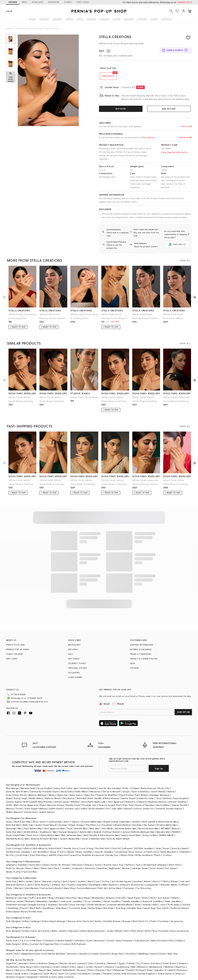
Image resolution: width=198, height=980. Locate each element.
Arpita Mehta (163, 799)
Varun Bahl (87, 796)
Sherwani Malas (169, 878)
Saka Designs (13, 938)
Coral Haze (22, 849)
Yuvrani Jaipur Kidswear (119, 934)
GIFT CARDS (74, 659)
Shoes (138, 898)
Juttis (163, 898)
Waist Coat (93, 875)
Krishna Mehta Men (167, 819)
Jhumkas (52, 898)
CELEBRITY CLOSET (77, 663)
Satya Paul (59, 782)
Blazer (119, 925)
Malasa (43, 802)
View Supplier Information (175, 152)
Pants (73, 875)
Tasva (9, 815)
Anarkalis (23, 859)
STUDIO (68, 2)
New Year (173, 947)
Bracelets (42, 892)
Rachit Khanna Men (149, 822)
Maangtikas (98, 892)
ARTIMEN (165, 822)
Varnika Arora (71, 842)
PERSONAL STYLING (78, 668)
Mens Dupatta (110, 878)
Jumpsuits (77, 862)
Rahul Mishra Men (50, 829)
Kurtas (57, 875)
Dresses (89, 859)
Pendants (30, 895)
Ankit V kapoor (72, 815)
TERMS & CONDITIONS (141, 654)
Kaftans (130, 859)
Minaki (71, 846)
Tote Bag (120, 902)
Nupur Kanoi (76, 789)
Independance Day (30, 947)
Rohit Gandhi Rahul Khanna (38, 796)
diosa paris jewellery (22, 393)
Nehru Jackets (59, 925)
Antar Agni (73, 782)
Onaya (126, 785)
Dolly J (126, 782)
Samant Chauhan (177, 796)
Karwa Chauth (158, 947)
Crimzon (167, 849)
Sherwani (47, 875)
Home (9, 28)
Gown (98, 859)
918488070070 (185, 2)
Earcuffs (121, 892)
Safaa (84, 802)
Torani (19, 802)
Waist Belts (35, 902)
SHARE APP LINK (183, 712)
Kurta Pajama (42, 878)
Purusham (107, 819)
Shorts (155, 875)
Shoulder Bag (134, 902)
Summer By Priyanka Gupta (44, 785)
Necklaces (11, 892)
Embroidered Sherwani (92, 925)
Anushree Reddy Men (126, 822)
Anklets (175, 892)
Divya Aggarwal (29, 799)
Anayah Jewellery (104, 846)
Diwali (9, 947)
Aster (159, 842)
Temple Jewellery (131, 895)
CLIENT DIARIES (75, 677)
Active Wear (115, 882)
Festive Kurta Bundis (51, 882)
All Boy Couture (30, 938)
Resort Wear (33, 862)
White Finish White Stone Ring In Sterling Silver (21, 399)
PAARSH (176, 826)
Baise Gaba (67, 785)
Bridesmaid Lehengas (155, 859)
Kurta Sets (35, 859)
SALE (70, 654)
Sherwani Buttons (15, 878)
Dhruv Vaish (39, 815)
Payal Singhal (180, 792)
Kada (130, 898)
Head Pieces (134, 892)
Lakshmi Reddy (64, 934)
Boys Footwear (161, 925)
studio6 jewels (80, 393)
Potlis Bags (174, 898)
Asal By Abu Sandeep (110, 782)
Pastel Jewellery (112, 895)
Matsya (10, 802)
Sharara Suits (74, 915)
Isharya (27, 842)
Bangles (60, 892)
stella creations (19, 310)
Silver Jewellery (173, 895)
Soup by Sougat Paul (110, 799)
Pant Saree (170, 862)
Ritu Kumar (69, 792)
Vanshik (136, 815)
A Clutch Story (152, 846)
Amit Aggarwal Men (55, 822)
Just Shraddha (40, 846)
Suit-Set (185, 875)
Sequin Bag (149, 902)
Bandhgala (95, 878)
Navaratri (72, 947)
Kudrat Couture (121, 826)
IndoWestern (32, 882)
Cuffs (32, 892)
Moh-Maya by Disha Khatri (47, 842)
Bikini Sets (47, 862)
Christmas (131, 947)
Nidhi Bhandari (169, 846)
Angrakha (82, 878)
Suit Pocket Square (121, 875)
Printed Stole (35, 905)
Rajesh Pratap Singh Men (117, 815)
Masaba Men (163, 826)
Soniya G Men (150, 829)
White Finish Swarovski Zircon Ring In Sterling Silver (176, 399)
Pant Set (103, 882)
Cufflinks (184, 878)
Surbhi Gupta (56, 802)
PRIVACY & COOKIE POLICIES (144, 659)
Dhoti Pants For (141, 915)
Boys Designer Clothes (18, 925)
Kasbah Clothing (102, 826)
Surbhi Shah (12, 799)
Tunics (139, 859)
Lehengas (11, 859)
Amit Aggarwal (116, 796)
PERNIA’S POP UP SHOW (18, 649)
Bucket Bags (95, 902)
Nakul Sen (63, 789)
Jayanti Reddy (158, 785)
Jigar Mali (117, 802)
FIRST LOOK (83, 2)
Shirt (126, 925)
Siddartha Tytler (146, 792)
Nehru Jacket (25, 875)
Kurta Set (88, 915)
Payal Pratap (126, 789)
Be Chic (10, 849)
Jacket (110, 925)
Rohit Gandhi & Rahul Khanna (103, 792)
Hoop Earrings (77, 898)
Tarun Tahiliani (164, 792)
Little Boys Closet (83, 934)
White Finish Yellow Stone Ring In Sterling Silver (114, 482)
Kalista (171, 785)
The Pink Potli (102, 842)
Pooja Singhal (45, 782)
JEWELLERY (37, 2)
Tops (121, 859)
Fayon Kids (12, 934)
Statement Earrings (16, 898)
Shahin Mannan (14, 806)
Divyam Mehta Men (92, 815)
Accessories (137, 878)
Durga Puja (117, 947)
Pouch (24, 902)
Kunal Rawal (50, 819)
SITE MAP (134, 668)
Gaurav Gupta (14, 796)
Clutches (186, 898)
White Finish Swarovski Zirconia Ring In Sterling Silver (146, 482)
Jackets (66, 862)
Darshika (137, 819)
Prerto (157, 849)
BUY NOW (121, 109)
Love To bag (87, 842)
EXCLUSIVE (73, 649)
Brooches (146, 882)
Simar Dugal (31, 802)
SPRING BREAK (166, 829)
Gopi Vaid (128, 799)
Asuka (38, 819)
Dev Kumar (149, 819)
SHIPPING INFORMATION (141, 645)
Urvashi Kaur (31, 806)
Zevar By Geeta (180, 842)
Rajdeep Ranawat (160, 789)
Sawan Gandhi (180, 799)
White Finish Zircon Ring (84, 397)
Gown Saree (156, 862)
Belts (155, 898)
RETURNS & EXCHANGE (141, 649)
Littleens (180, 934)
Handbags (13, 902)
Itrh (108, 802)
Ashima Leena (61, 796)
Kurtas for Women (61, 859)
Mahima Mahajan (38, 789)
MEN (24, 2)
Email (105, 704)
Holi (17, 947)
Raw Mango (12, 782)
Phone (120, 704)
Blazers (175, 875)
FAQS (133, 663)
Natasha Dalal (28, 782)
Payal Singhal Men (16, 829)
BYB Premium (79, 938)
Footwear (129, 882)
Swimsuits (90, 862)
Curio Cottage (14, 842)
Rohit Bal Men (13, 819)
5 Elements (184, 846)
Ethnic (9, 882)
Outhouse (127, 842)
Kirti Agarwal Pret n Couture (55, 938)
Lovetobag (121, 846)
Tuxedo (71, 878)
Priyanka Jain (89, 799)
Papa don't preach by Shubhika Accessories (81, 849)
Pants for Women (15, 862)
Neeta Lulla (100, 796)
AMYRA (52, 849)
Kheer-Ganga (76, 819)
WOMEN (13, 2)
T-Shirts (165, 875)
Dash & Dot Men (22, 815)
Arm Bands (164, 892)
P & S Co (24, 934)
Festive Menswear (87, 882)
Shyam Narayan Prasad (52, 799)
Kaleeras (110, 892)
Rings (51, 892)
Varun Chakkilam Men (94, 832)
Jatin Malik (107, 822)
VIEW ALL (185, 260)
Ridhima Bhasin (53, 792)
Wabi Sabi (28, 819)
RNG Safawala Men (71, 829)
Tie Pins (105, 875)
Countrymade (54, 815)
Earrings (23, 892)
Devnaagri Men (14, 822)
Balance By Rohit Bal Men (44, 832)
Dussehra (84, 947)
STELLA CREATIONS (115, 37)
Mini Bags (108, 902)
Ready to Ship (13, 865)
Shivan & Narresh (111, 785)
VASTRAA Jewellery (144, 842)
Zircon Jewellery (93, 895)
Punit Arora (33, 829)
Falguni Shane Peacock (144, 782)
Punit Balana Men (33, 822)
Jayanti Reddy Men (70, 832)
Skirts (57, 862)
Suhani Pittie (127, 849)
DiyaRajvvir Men (48, 826)
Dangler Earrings (37, 898)
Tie (138, 882)
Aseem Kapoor (47, 806)
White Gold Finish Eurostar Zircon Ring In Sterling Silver (114, 316)
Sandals (147, 898)
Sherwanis (77, 859)
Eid (44, 947)
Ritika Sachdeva (144, 849)
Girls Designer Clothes (18, 915)
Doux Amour (135, 846)
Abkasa (175, 822)
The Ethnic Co (93, 819)
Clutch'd (115, 842)
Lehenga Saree (140, 862)
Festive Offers (30, 865)
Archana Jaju (72, 802)
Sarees (45, 859)
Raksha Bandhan (56, 947)
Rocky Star (164, 782)
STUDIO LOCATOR (14, 654)
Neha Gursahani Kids (162, 934)
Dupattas (102, 862)
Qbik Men (94, 822)
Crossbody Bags (78, 902)
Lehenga (36, 915)
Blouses (126, 862)
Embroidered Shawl (16, 905)
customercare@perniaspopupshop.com (25, 700)
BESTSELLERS (74, 645)
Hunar (166, 842)
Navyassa (99, 934)
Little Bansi (36, 934)
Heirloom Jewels (15, 895)
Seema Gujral (128, 792)
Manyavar (95, 785)
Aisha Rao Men (14, 826)
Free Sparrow (142, 934)
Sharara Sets (110, 859)
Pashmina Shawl (179, 902)
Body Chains (149, 892)
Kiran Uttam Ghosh (16, 789)
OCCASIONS (74, 673)
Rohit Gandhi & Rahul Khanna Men (101, 829)
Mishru (52, 789)
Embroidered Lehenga (54, 915)
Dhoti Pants (175, 859)
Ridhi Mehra (82, 785)
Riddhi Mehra (36, 792)
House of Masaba (145, 799)
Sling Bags (61, 902)
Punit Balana (142, 789)
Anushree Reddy (88, 782)
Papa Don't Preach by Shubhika (101, 789)
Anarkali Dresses (112, 915)
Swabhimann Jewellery (18, 846)
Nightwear (115, 862)
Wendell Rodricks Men (17, 832)
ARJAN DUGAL (31, 826)
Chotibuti (49, 934)
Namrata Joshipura (136, 796)
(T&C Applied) (148, 137)
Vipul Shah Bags (38, 849)
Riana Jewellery (85, 846)
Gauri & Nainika (140, 785)
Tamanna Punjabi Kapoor (169, 802)
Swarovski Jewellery (71, 895)
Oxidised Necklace (117, 898)
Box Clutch (163, 902)
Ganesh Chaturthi (100, 947)
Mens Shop (70, 882)
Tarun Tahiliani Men (77, 822)
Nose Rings (84, 892)
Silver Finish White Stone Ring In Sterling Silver (175, 482)
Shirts (37, 875)
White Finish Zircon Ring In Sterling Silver (22, 316)
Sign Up (159, 762)
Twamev (63, 819)
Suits (65, 875)
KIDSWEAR (54, 2)
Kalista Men (86, 826)
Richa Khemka (96, 802)
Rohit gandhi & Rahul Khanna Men (160, 815)
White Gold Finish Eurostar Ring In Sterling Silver (53, 316)
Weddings (143, 947)
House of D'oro (58, 846)
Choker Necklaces (96, 898)
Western (19, 882)
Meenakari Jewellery (48, 895)
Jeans (30, 878)
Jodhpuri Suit (58, 878)
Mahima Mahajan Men (143, 826)
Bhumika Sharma (157, 796)
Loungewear (152, 878)
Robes (147, 875)
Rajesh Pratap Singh (17, 792)
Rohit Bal (82, 792)
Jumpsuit (124, 878)
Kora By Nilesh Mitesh (118, 832)
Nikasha (75, 796)
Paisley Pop (112, 849)
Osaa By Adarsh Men (17, 785)
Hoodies (138, 875)
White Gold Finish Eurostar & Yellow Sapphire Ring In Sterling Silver (177, 316)
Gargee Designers (68, 826)
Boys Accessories (180, 925)
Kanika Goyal (73, 799)
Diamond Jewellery (153, 895)
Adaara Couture (132, 802)
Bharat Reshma (122, 819)
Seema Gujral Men (131, 829)
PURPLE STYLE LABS (15, 645)
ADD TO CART (169, 109)
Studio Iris (148, 802)
